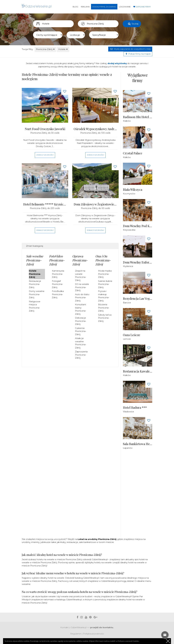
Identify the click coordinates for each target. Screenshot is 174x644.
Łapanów (128, 448)
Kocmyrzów (129, 194)
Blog (75, 7)
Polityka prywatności (93, 634)
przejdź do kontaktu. (102, 627)
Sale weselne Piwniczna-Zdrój (35, 260)
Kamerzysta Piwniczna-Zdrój (58, 274)
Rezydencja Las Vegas (138, 299)
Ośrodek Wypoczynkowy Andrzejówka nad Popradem (95, 129)
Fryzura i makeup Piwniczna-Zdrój (104, 296)
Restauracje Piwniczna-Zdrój (35, 284)
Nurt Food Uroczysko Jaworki (45, 129)
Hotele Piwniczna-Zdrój (35, 274)
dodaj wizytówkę (117, 63)
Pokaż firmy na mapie (138, 54)
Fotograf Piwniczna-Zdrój (57, 284)
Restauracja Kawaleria (138, 371)
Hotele (63, 49)
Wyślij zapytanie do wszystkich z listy (130, 49)
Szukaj (135, 24)
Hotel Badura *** (135, 408)
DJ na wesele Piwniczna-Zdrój (82, 287)
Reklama (85, 7)
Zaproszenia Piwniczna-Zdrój (81, 355)
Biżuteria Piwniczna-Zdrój (104, 308)
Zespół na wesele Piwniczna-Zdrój (81, 275)
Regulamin (76, 634)
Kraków (127, 121)
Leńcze (127, 339)
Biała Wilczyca (133, 190)
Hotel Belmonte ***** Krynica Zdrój (45, 204)
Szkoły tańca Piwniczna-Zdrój (105, 318)
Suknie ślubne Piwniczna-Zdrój (105, 284)
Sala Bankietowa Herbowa (138, 444)
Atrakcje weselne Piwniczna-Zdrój (81, 343)
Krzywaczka (129, 230)
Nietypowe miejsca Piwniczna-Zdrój (35, 306)
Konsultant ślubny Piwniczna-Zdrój (81, 309)
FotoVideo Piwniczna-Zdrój (57, 260)
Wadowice (128, 412)
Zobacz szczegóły (45, 155)
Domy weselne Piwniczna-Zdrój (37, 294)
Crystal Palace (133, 153)
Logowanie (125, 7)
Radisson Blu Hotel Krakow (138, 117)
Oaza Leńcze (132, 335)
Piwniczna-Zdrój (45, 49)
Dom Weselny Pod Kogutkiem (138, 226)
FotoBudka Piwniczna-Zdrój (58, 294)
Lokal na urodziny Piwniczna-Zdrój (97, 539)
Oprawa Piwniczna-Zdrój (80, 260)
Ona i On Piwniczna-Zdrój (103, 260)
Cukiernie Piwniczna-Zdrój (81, 331)
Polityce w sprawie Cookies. (128, 641)
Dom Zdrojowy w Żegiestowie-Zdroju (95, 204)
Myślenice (128, 266)
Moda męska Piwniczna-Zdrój (105, 274)
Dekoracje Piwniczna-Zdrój (81, 321)
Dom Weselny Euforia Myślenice (138, 262)
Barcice (127, 303)
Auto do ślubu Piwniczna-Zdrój (82, 297)
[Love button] (65, 91)
